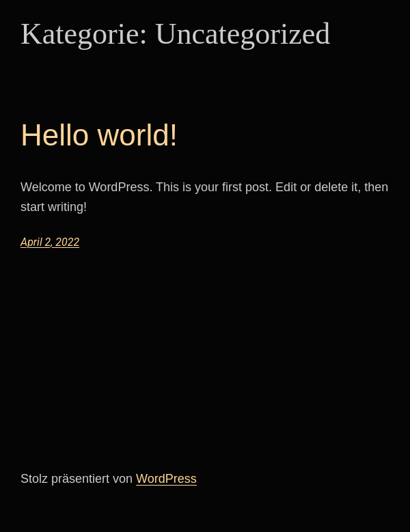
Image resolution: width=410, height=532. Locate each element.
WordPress (166, 479)
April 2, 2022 (50, 242)
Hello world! (99, 135)
